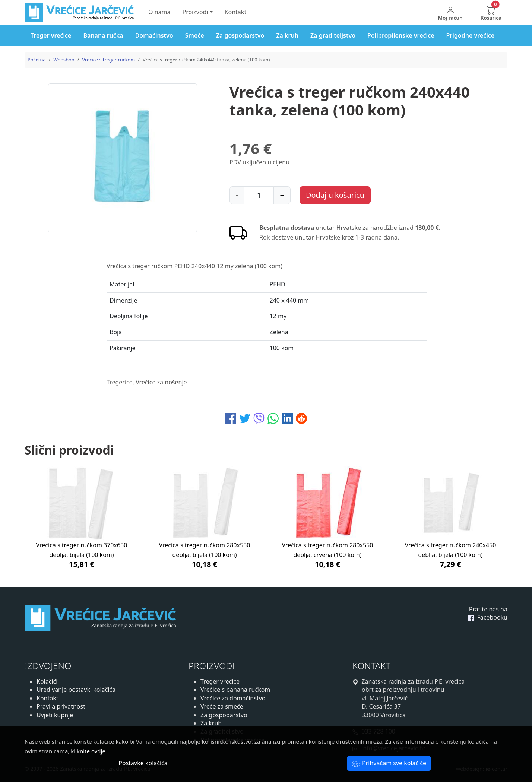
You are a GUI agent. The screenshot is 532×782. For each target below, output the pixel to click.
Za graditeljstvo (333, 35)
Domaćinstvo (154, 35)
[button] (491, 12)
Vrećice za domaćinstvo (233, 698)
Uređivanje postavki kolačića (76, 690)
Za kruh (287, 35)
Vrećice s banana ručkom (235, 690)
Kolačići (47, 681)
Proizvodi (195, 12)
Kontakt (236, 12)
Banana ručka (103, 35)
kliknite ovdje (88, 751)
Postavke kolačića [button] (143, 763)
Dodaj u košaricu (335, 195)
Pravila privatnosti (62, 706)
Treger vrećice (51, 35)
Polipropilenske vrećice (401, 35)
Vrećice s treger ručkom (108, 60)
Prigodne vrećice (471, 35)
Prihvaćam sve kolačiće (389, 763)
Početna (37, 60)
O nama (159, 12)
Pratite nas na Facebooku (488, 613)
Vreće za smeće (222, 706)
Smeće (195, 35)
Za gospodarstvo (240, 35)
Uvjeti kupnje (55, 715)
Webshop (64, 60)
